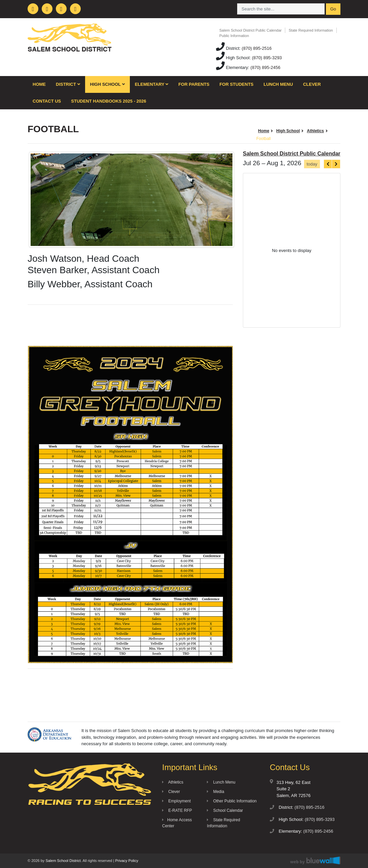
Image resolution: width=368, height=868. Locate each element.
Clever (312, 84)
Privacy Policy (126, 861)
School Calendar (225, 810)
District (68, 84)
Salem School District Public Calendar (250, 30)
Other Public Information (232, 801)
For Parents (194, 84)
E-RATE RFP (177, 810)
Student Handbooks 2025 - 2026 (108, 101)
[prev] (328, 164)
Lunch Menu (278, 84)
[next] (336, 164)
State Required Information (311, 30)
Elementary (152, 84)
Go (333, 9)
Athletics (173, 782)
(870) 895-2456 (266, 67)
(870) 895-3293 (267, 58)
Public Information (234, 36)
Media (215, 792)
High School (107, 84)
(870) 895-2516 (257, 48)
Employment (176, 801)
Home (39, 84)
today (312, 164)
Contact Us (47, 101)
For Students (236, 84)
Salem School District (63, 861)
